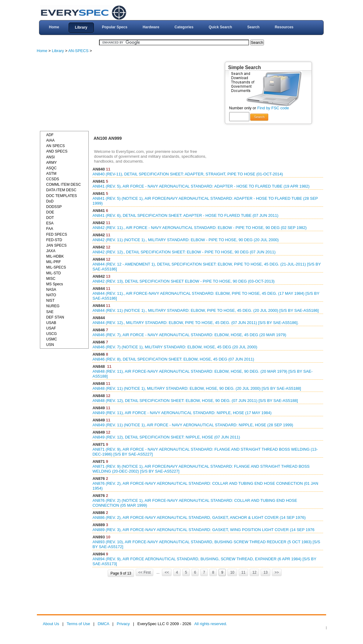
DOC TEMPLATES (62, 196)
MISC (51, 279)
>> (277, 572)
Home (54, 27)
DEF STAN (55, 317)
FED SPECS (57, 234)
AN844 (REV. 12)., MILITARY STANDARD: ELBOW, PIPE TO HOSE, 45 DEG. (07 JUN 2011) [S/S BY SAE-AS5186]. (195, 323)
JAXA (51, 251)
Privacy (123, 624)
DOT (50, 218)
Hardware (151, 27)
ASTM (52, 174)
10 (232, 572)
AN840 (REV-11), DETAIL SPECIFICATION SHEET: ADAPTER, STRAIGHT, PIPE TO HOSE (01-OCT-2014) (188, 174)
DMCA (103, 624)
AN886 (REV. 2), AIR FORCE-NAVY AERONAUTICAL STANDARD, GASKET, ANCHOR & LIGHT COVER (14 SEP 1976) (199, 517)
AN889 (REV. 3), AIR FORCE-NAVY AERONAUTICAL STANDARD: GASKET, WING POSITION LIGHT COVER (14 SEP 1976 (203, 530)
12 (254, 572)
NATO (51, 295)
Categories (184, 27)
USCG (52, 334)
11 (243, 572)
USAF (51, 328)
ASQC (52, 168)
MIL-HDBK (55, 256)
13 (265, 572)
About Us (51, 624)
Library (81, 27)
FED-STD (54, 240)
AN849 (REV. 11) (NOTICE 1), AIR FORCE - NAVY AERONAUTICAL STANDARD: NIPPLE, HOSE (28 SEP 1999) (193, 425)
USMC (52, 339)
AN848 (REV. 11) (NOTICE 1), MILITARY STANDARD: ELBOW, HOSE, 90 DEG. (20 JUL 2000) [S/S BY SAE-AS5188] (197, 388)
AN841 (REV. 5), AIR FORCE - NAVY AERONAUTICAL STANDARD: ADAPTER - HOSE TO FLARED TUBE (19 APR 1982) (201, 186)
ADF (50, 135)
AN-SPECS (78, 51)
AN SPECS (56, 146)
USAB (51, 323)
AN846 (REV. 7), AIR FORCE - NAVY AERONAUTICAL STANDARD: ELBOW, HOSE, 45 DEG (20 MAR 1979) (189, 335)
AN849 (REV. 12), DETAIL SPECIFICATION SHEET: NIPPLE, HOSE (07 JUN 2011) (166, 437)
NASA (51, 290)
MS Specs (55, 284)
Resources (284, 27)
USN (50, 345)
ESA (50, 223)
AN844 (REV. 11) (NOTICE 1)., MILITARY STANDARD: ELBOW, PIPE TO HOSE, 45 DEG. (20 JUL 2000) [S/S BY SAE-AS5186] (205, 310)
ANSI (51, 157)
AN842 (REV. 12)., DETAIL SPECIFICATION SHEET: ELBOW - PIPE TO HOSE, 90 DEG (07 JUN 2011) (184, 252)
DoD (50, 201)
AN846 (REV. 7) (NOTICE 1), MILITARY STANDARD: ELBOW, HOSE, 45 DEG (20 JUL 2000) (175, 347)
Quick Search (221, 27)
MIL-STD (54, 273)
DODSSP (54, 207)
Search (253, 27)
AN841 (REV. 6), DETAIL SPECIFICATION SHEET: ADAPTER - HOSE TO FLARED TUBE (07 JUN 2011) (185, 215)
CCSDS (53, 179)
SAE (50, 312)
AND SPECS (57, 151)
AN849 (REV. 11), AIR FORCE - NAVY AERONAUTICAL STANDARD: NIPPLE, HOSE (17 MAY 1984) (182, 413)
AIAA (51, 140)
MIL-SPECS (56, 267)
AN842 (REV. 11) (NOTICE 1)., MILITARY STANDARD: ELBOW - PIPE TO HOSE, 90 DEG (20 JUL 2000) (185, 240)
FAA (50, 229)
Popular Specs (115, 27)
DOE (50, 212)
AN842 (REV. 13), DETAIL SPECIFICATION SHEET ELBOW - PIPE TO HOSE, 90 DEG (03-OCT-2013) (183, 281)
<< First (145, 572)
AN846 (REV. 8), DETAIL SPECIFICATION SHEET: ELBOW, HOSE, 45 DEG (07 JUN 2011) (173, 359)
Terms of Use (78, 624)
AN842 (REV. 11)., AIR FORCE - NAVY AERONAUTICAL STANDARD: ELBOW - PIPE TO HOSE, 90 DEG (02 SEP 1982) (199, 228)
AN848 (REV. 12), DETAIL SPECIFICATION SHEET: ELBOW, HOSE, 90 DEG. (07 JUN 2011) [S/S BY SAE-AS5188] (195, 401)
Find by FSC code (273, 108)
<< (167, 572)
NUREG (53, 306)
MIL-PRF (54, 262)
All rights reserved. (211, 624)
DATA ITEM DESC (61, 190)
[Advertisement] (86, 93)
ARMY (52, 163)
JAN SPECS (57, 245)
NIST (51, 301)
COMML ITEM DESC (64, 185)
